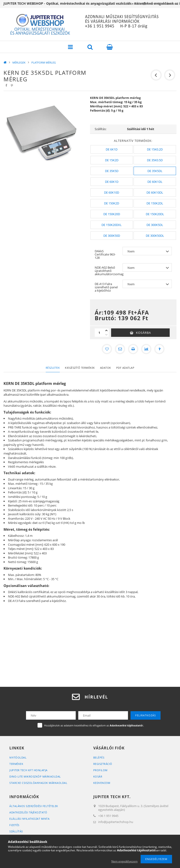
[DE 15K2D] (112, 160)
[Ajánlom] (120, 349)
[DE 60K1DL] (155, 182)
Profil (143, 4)
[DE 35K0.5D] (155, 160)
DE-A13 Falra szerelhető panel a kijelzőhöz (106, 287)
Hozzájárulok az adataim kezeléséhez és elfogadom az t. (94, 725)
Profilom (100, 770)
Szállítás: (101, 129)
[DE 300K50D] (112, 236)
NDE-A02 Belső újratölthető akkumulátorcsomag (107, 271)
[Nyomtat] (133, 349)
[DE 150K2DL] (155, 203)
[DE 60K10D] (112, 192)
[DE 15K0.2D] (155, 149)
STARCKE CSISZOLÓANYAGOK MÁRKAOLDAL (38, 783)
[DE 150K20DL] (155, 214)
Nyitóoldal (18, 757)
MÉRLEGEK (19, 62)
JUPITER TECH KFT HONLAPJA (28, 770)
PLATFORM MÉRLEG (44, 62)
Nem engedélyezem (124, 861)
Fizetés (14, 825)
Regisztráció (103, 764)
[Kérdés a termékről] (159, 349)
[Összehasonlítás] (146, 349)
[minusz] (106, 335)
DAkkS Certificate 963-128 (105, 254)
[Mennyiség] (99, 333)
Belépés (122, 4)
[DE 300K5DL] (155, 225)
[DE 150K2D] (112, 203)
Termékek (16, 764)
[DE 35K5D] (112, 171)
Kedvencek (166, 4)
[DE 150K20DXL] (112, 225)
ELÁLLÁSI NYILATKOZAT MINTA (29, 819)
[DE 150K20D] (112, 214)
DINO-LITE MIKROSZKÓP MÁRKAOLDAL (35, 776)
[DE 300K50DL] (155, 236)
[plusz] (106, 331)
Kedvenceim (102, 783)
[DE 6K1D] (112, 149)
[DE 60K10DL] (155, 192)
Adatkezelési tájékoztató (28, 812)
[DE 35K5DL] (155, 171)
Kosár (98, 776)
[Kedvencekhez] (107, 349)
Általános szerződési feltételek (34, 806)
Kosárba (143, 333)
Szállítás (16, 831)
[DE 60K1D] (112, 182)
